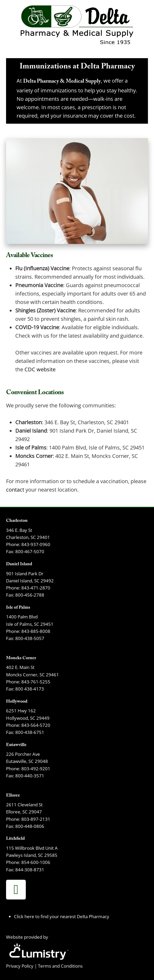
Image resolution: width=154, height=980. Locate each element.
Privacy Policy (20, 966)
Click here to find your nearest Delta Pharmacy (62, 916)
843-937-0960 (36, 544)
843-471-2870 (36, 588)
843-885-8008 (36, 631)
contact (15, 489)
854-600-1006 (36, 862)
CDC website (40, 369)
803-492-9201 (36, 768)
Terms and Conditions (60, 966)
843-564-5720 (36, 725)
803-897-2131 (36, 819)
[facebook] (16, 890)
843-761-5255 (36, 682)
